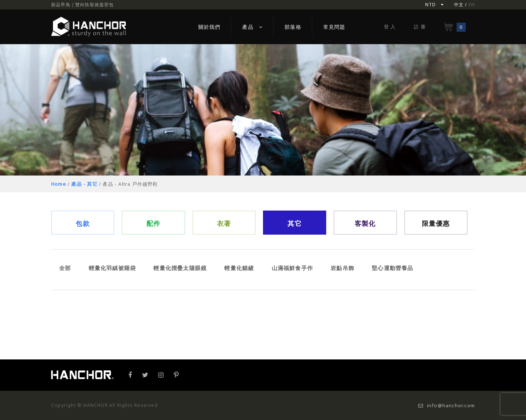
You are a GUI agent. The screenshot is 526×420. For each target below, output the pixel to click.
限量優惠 (436, 223)
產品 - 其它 (84, 184)
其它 (294, 223)
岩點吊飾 (342, 268)
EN (472, 5)
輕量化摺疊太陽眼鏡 (180, 268)
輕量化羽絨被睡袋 (113, 268)
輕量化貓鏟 (239, 268)
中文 (459, 5)
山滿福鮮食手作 (292, 268)
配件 (153, 223)
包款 (83, 223)
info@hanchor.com (447, 405)
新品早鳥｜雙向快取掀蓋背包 (83, 5)
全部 (65, 268)
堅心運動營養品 (392, 268)
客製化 (365, 223)
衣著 (224, 223)
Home (59, 184)
